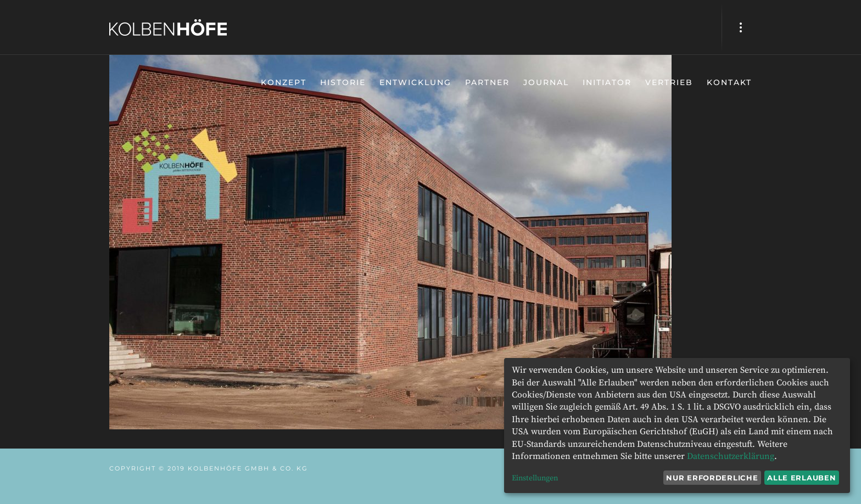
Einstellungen (535, 478)
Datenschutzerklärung (731, 456)
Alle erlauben (801, 478)
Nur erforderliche (712, 478)
